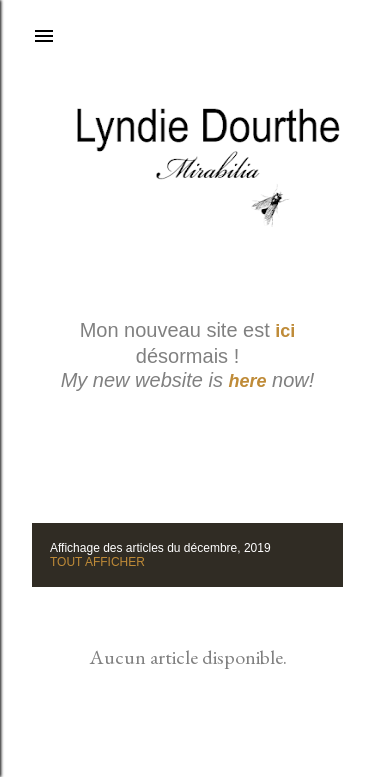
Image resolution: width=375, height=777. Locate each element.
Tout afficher (97, 562)
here (248, 381)
